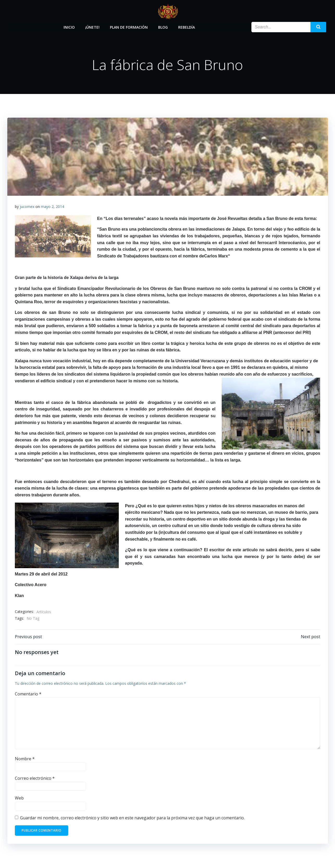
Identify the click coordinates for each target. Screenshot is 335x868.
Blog (163, 27)
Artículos (44, 612)
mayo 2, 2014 (52, 207)
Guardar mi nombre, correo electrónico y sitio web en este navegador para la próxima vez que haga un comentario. (132, 819)
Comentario (28, 695)
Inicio (69, 27)
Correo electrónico (35, 779)
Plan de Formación (129, 27)
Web (19, 799)
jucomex (27, 207)
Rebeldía (187, 27)
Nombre (25, 759)
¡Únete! (93, 27)
